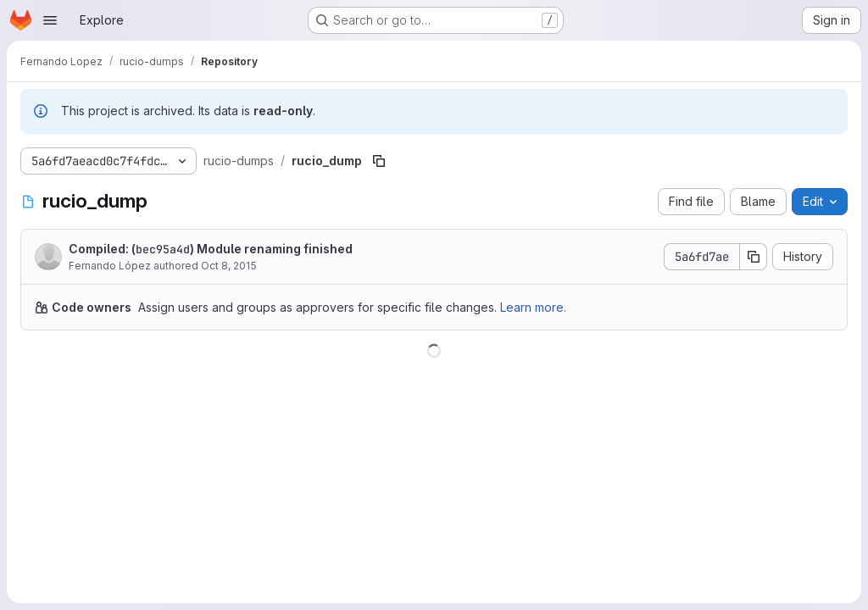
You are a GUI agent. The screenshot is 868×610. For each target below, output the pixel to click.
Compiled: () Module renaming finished (211, 249)
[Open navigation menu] (50, 20)
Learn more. (533, 307)
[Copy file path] (379, 161)
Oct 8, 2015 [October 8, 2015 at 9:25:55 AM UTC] (229, 266)
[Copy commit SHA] (754, 257)
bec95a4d (163, 249)
